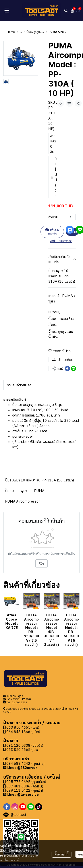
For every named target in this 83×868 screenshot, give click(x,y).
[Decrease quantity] (65, 217)
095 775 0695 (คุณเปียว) (26, 782)
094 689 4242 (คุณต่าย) (25, 763)
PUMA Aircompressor (22, 501)
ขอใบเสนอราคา (61, 241)
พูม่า (24, 491)
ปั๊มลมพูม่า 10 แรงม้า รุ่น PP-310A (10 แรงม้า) (40, 480)
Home (11, 32)
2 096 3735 (20, 702)
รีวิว (41, 564)
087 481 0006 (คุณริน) (25, 786)
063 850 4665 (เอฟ (22, 750)
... (21, 32)
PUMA (39, 491)
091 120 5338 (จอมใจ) (25, 745)
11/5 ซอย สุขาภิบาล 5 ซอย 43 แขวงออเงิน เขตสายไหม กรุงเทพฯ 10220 (41, 710)
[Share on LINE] (73, 369)
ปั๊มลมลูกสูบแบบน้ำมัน (39, 32)
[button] (66, 11)
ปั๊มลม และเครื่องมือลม (61, 322)
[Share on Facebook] (67, 369)
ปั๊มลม (9, 491)
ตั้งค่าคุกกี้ (61, 851)
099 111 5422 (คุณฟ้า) (23, 790)
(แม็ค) (35, 732)
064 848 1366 (17, 732)
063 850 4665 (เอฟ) (21, 727)
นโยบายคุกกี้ (11, 857)
